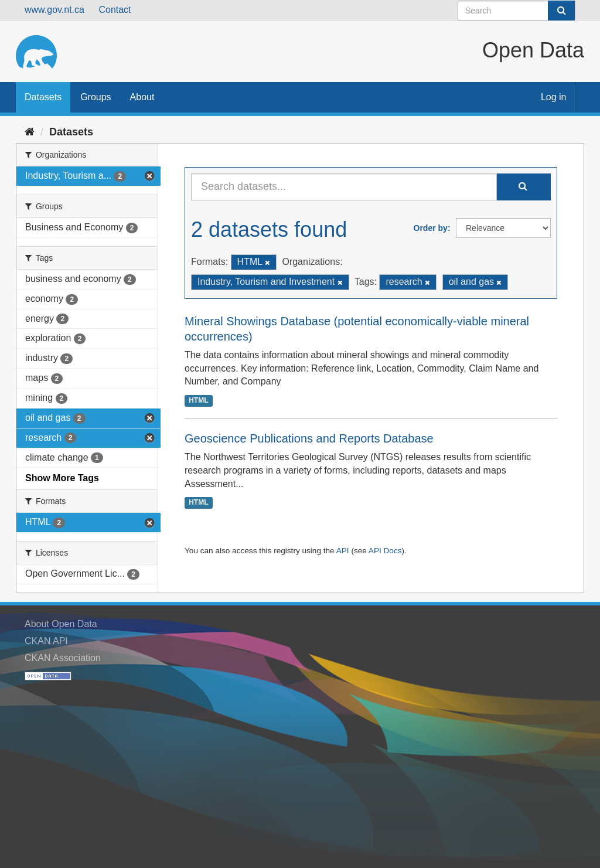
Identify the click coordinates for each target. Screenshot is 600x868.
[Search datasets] (517, 11)
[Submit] (561, 11)
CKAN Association (63, 658)
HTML (198, 400)
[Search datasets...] (344, 187)
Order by (431, 228)
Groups (96, 97)
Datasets (43, 97)
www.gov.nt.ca (54, 10)
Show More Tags (62, 478)
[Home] (30, 132)
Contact (115, 10)
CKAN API (46, 641)
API (343, 551)
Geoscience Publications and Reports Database (309, 438)
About (142, 97)
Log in (554, 97)
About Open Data (61, 624)
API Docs (385, 551)
